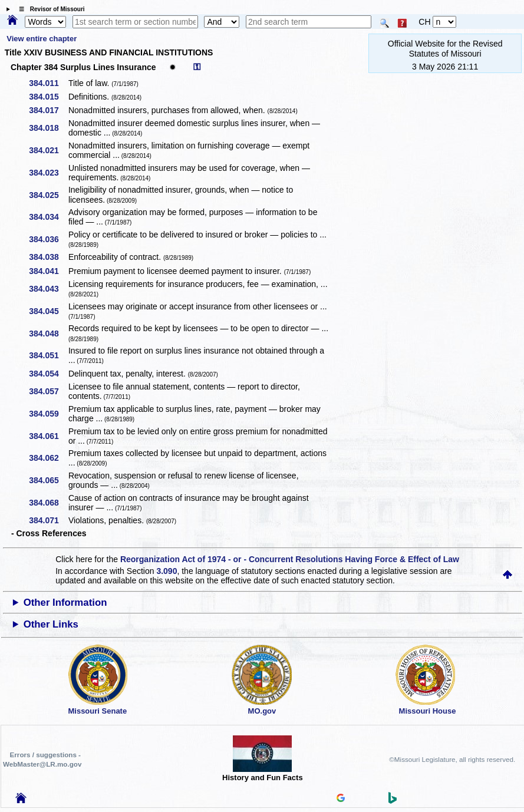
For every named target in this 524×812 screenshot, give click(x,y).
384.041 (48, 271)
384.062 (48, 458)
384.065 (48, 480)
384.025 (48, 195)
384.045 (48, 311)
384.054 (48, 374)
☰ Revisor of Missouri (49, 9)
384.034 (48, 217)
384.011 (48, 83)
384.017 (48, 110)
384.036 (48, 239)
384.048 (48, 334)
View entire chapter (42, 39)
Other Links (51, 624)
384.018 (48, 128)
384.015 (48, 97)
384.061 (48, 436)
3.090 (167, 571)
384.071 (48, 520)
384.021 (48, 150)
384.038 (48, 257)
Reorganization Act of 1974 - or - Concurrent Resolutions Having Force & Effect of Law (290, 559)
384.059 (48, 414)
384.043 (48, 289)
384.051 (48, 355)
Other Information (65, 603)
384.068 (48, 503)
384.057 (48, 391)
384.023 (48, 173)
